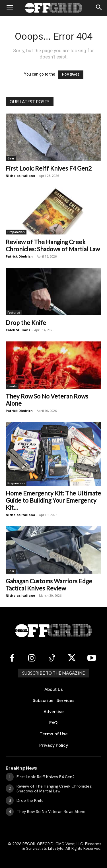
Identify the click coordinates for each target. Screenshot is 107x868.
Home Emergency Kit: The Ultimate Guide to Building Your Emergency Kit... (53, 500)
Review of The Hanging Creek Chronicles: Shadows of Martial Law (53, 245)
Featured (14, 313)
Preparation (16, 232)
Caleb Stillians (18, 330)
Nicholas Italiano (20, 176)
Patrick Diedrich (19, 256)
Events (12, 386)
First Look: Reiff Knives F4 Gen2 (49, 168)
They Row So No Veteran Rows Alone (51, 812)
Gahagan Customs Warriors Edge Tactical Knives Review (49, 584)
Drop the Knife (26, 322)
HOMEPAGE (71, 75)
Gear (11, 158)
